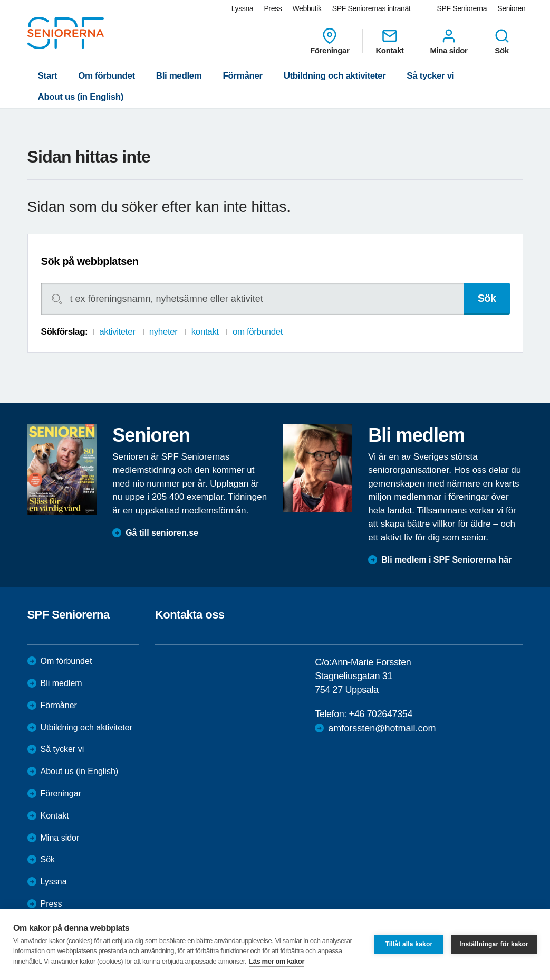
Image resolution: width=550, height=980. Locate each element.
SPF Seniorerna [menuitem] (462, 8)
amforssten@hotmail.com (382, 728)
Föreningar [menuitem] (330, 41)
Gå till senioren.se (162, 533)
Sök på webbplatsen (90, 261)
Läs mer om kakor (277, 961)
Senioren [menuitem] (511, 8)
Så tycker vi (430, 76)
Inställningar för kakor (494, 944)
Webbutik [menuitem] (307, 8)
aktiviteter (117, 332)
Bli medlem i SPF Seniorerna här (446, 560)
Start (48, 76)
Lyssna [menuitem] (243, 8)
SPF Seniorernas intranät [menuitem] (372, 8)
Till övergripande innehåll (0, 0)
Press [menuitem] (273, 8)
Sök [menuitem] (502, 41)
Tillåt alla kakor (409, 944)
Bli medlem (179, 76)
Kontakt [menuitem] (389, 41)
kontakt (205, 332)
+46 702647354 (381, 714)
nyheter (163, 332)
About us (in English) (81, 97)
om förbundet (258, 332)
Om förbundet (107, 76)
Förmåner (243, 76)
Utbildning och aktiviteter (335, 76)
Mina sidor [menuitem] (448, 41)
